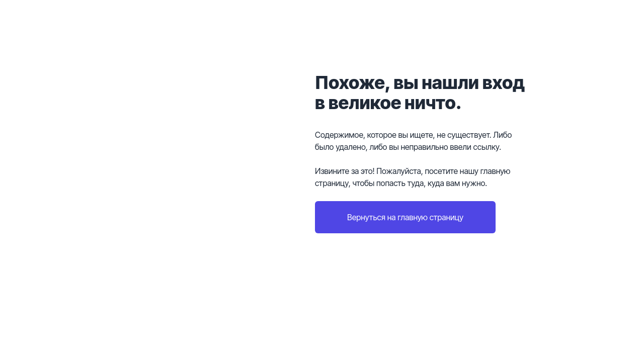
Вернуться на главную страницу (405, 217)
